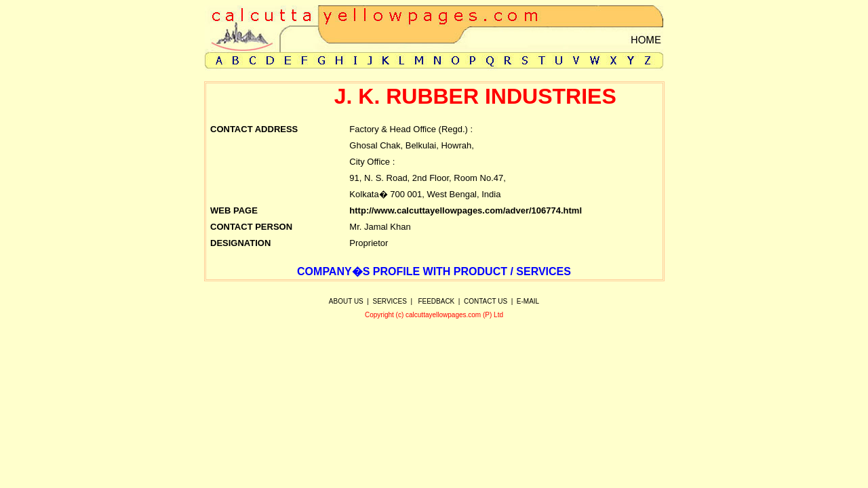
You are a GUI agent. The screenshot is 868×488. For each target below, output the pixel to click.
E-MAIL (528, 301)
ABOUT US (346, 301)
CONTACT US (486, 301)
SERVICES (390, 301)
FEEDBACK (436, 301)
